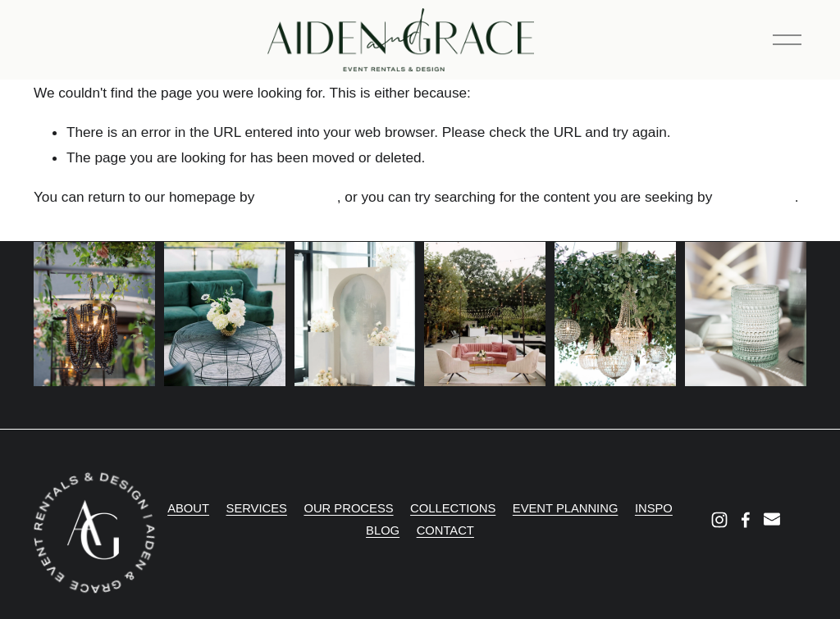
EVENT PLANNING (566, 508)
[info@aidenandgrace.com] (772, 520)
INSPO (654, 508)
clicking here (298, 197)
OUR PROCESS (348, 508)
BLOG (383, 530)
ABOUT (188, 508)
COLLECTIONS (453, 508)
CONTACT (445, 530)
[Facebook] (746, 520)
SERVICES (257, 508)
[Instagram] (719, 520)
